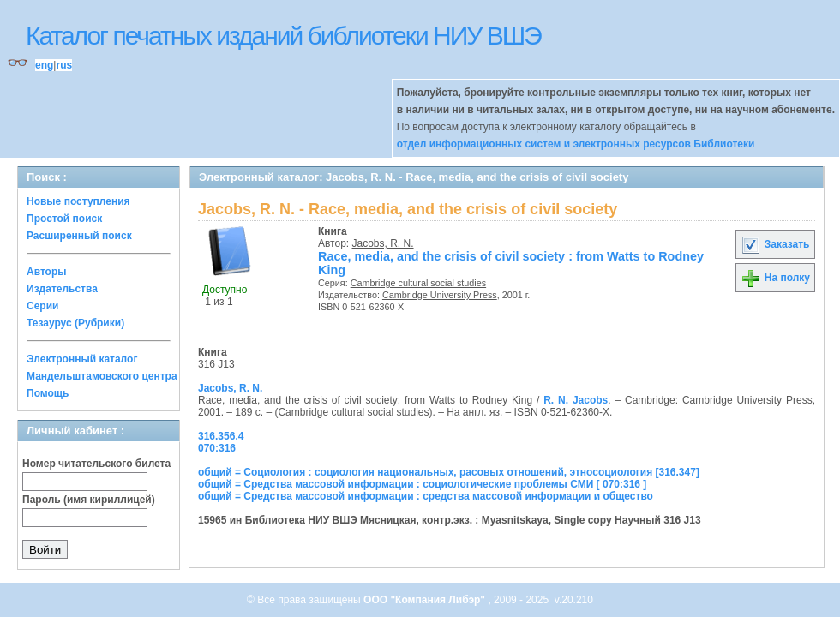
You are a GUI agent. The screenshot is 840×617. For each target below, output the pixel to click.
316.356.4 (221, 436)
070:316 (217, 448)
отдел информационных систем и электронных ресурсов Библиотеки (576, 144)
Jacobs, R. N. (383, 243)
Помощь (48, 393)
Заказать (775, 244)
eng (44, 65)
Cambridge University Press (440, 295)
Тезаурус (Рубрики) (75, 323)
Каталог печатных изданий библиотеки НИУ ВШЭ (283, 36)
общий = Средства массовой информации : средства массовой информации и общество (426, 496)
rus (64, 65)
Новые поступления (78, 201)
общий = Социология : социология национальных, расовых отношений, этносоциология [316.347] (449, 472)
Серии (42, 306)
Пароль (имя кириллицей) (89, 500)
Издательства (62, 289)
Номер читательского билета (96, 464)
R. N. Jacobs (576, 400)
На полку (775, 278)
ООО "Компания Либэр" (426, 600)
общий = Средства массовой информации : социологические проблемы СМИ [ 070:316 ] (422, 484)
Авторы (47, 272)
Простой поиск (64, 219)
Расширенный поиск (79, 236)
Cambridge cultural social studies (418, 283)
